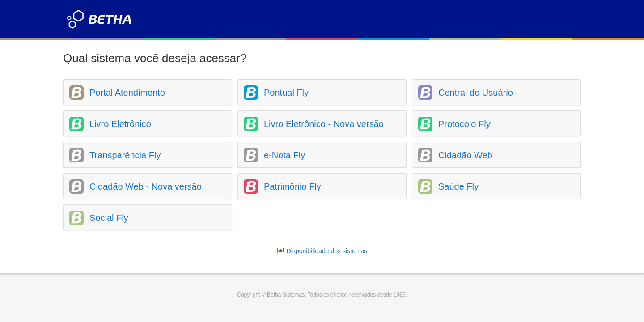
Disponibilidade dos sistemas (327, 251)
